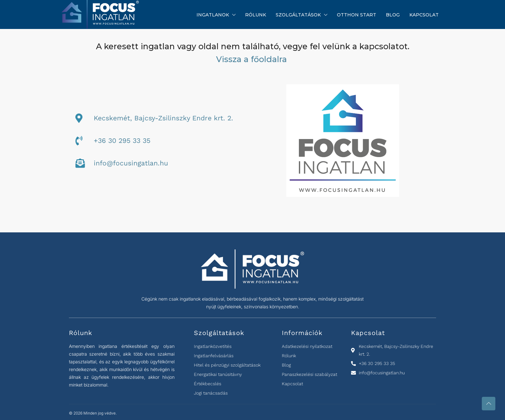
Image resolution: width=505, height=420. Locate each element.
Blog (393, 15)
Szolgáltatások (298, 15)
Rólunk (256, 15)
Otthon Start (357, 15)
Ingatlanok (213, 15)
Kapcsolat (424, 15)
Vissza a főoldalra (253, 59)
